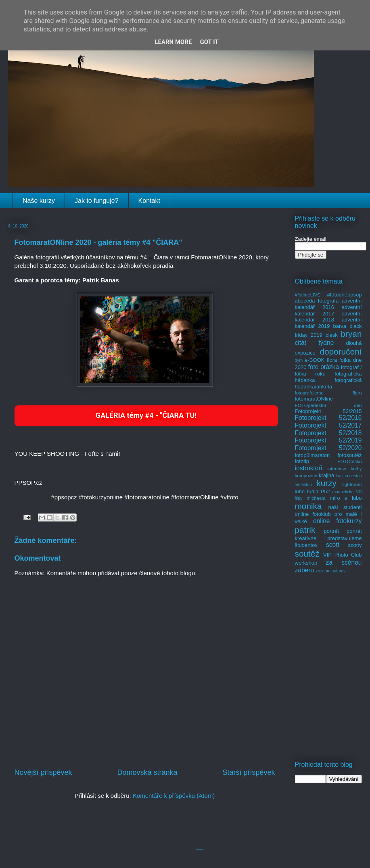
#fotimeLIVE (308, 295)
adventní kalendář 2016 (328, 304)
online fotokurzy (338, 521)
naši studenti (345, 507)
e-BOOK (315, 360)
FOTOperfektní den (328, 405)
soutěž (307, 554)
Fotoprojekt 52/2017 (328, 425)
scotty (355, 545)
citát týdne (315, 343)
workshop (306, 563)
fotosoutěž (350, 455)
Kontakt (149, 201)
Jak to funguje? (97, 201)
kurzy (326, 483)
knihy (356, 468)
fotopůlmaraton (313, 455)
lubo (300, 491)
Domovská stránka (147, 772)
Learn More (173, 42)
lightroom (352, 484)
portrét (331, 531)
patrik (305, 530)
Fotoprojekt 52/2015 (328, 411)
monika (308, 506)
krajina (326, 475)
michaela (316, 498)
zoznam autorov (331, 571)
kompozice (306, 475)
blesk (331, 335)
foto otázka (323, 367)
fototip (302, 461)
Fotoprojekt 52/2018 (328, 433)
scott (333, 545)
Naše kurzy (39, 201)
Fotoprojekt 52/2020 (328, 448)
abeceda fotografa (317, 301)
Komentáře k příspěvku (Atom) (174, 796)
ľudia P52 (319, 491)
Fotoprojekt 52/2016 (328, 418)
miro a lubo (346, 498)
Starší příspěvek (249, 772)
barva (340, 326)
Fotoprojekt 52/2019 (328, 440)
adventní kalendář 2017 (328, 310)
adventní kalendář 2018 (328, 317)
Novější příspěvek (43, 772)
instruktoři (309, 468)
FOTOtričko (349, 461)
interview (337, 468)
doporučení (341, 352)
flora (332, 360)
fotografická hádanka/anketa (328, 383)
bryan (351, 334)
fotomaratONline (314, 399)
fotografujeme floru (328, 393)
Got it (209, 42)
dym (299, 360)
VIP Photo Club (343, 555)
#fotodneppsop (344, 295)
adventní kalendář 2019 (328, 323)
